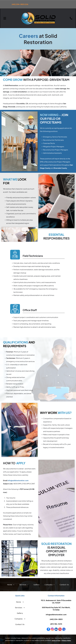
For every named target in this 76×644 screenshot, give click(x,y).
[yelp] (60, 629)
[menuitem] (11, 585)
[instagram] (52, 629)
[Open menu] (5, 18)
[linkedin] (56, 629)
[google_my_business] (64, 629)
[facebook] (48, 629)
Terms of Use (56, 640)
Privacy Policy (66, 640)
